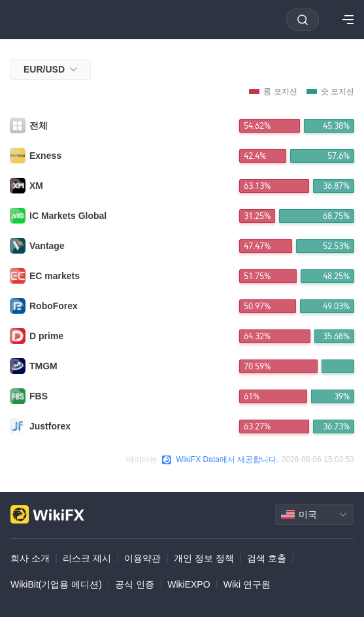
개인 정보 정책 (204, 558)
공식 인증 (135, 584)
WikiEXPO (189, 584)
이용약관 (142, 558)
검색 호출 (267, 558)
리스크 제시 (87, 558)
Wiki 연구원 (247, 584)
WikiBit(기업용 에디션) (56, 584)
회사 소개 (30, 558)
